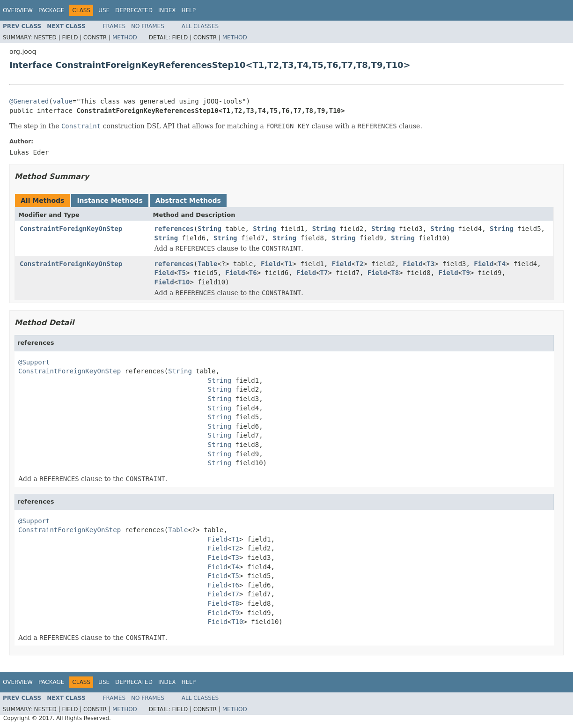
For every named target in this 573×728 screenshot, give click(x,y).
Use (104, 10)
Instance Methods (110, 201)
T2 (359, 264)
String (209, 229)
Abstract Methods (188, 201)
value (63, 101)
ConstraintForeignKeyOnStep (71, 229)
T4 (502, 264)
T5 (182, 273)
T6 (253, 273)
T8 (395, 273)
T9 (466, 273)
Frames (114, 26)
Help (188, 10)
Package (51, 10)
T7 (324, 273)
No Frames (148, 26)
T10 (184, 282)
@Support (34, 362)
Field (271, 264)
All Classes (200, 26)
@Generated (29, 101)
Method (125, 37)
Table (207, 264)
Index (167, 10)
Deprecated (134, 10)
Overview (18, 10)
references (174, 229)
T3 (430, 264)
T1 (289, 264)
